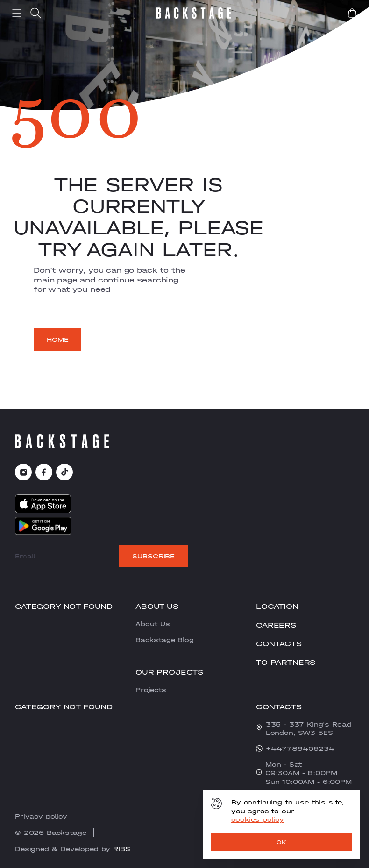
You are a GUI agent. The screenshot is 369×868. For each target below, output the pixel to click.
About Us (153, 624)
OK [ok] (281, 842)
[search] (35, 13)
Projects (151, 690)
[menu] (17, 13)
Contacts (279, 644)
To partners (286, 662)
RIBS (121, 849)
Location (277, 606)
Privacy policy (41, 816)
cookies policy (258, 819)
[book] (352, 13)
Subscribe (153, 556)
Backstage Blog (165, 640)
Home (57, 339)
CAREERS (276, 625)
